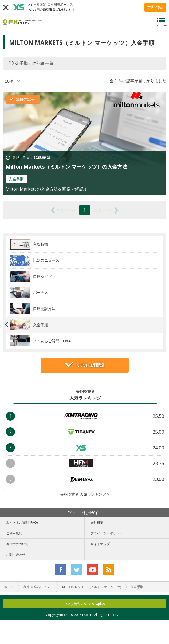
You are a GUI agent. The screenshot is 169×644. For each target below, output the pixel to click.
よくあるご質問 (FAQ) (22, 523)
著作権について (17, 544)
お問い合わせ (16, 555)
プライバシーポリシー (107, 533)
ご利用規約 (14, 533)
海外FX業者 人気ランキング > (84, 494)
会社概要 (97, 523)
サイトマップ (100, 544)
